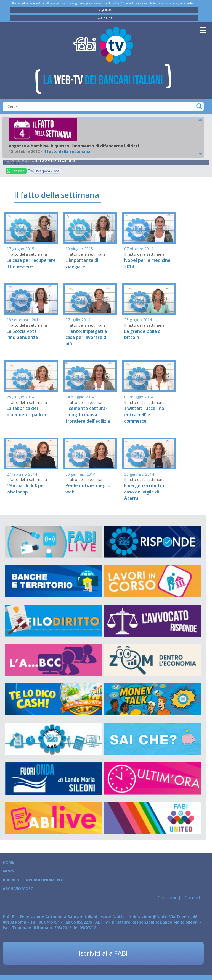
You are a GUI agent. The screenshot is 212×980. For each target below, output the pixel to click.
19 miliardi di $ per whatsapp (26, 489)
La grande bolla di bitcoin (143, 334)
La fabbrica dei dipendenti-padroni (28, 411)
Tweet (31, 171)
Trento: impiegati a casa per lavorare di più (86, 338)
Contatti (193, 898)
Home (9, 862)
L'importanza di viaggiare (82, 263)
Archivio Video (18, 889)
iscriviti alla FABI (103, 953)
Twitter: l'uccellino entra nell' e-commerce (144, 415)
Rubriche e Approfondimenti (33, 880)
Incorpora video (47, 171)
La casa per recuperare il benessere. (31, 263)
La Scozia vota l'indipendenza (22, 334)
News (8, 871)
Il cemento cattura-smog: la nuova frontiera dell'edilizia (88, 415)
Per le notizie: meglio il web (90, 489)
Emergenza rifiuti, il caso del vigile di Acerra (145, 492)
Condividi (16, 171)
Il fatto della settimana (55, 160)
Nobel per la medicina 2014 (147, 263)
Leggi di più (104, 10)
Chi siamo (168, 898)
